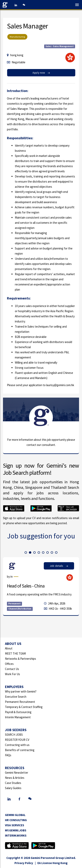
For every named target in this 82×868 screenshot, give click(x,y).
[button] (26, 552)
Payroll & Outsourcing (18, 712)
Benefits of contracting (20, 750)
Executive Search (16, 697)
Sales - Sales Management (60, 46)
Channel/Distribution (20, 609)
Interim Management (18, 717)
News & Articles (15, 778)
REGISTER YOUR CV (17, 740)
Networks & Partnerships (20, 659)
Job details (59, 566)
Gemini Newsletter (17, 773)
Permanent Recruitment (20, 702)
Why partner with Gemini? (21, 691)
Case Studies (13, 783)
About (9, 648)
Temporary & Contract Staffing (24, 707)
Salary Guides (13, 788)
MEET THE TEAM (15, 653)
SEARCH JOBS (14, 735)
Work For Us (12, 674)
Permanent (14, 604)
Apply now (41, 73)
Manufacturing (17, 37)
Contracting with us (17, 745)
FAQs (8, 755)
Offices (9, 664)
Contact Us (12, 669)
